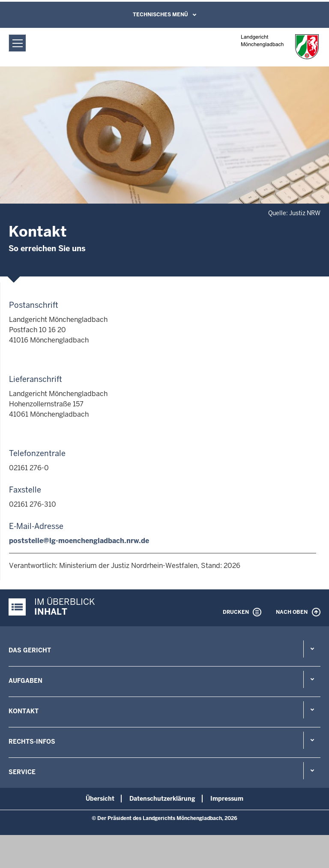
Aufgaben (25, 681)
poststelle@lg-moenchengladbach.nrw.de (79, 541)
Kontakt (24, 711)
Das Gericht (30, 650)
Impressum (227, 799)
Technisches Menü (160, 15)
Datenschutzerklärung (162, 799)
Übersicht (100, 799)
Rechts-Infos (32, 742)
